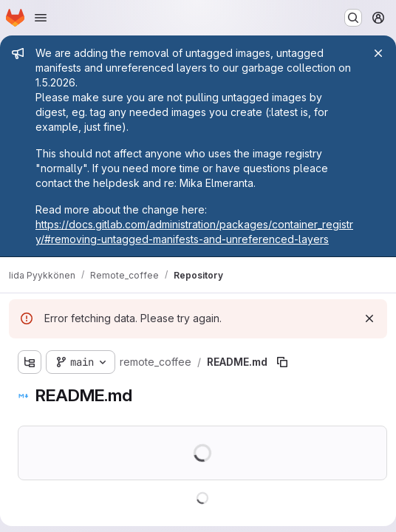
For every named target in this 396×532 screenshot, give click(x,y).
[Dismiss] (369, 318)
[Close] (378, 53)
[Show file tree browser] (30, 362)
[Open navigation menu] (41, 18)
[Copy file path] (282, 362)
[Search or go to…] (353, 18)
